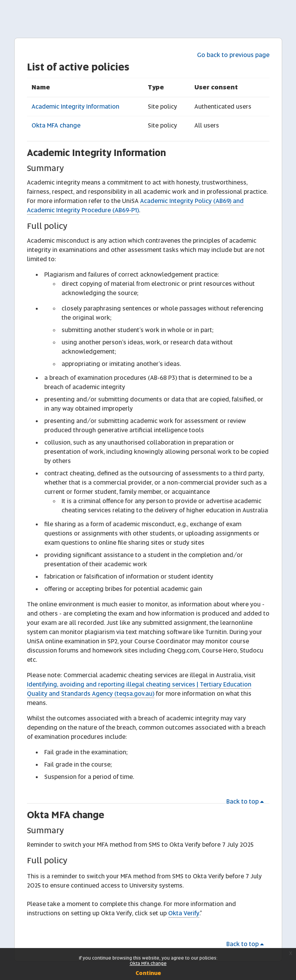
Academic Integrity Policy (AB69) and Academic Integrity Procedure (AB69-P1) (135, 206)
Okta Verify (184, 913)
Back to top (246, 801)
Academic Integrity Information (75, 107)
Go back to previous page (233, 55)
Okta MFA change (56, 125)
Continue (148, 973)
